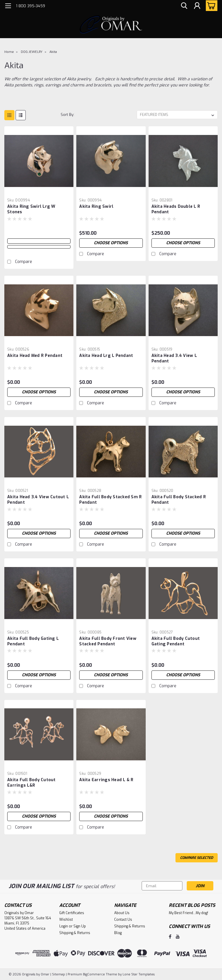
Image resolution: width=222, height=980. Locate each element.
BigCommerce (94, 974)
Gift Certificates (72, 913)
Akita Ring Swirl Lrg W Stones (31, 209)
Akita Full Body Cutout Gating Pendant (176, 641)
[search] (184, 6)
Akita (53, 52)
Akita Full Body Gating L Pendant (33, 641)
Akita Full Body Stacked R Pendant (179, 500)
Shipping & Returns (75, 933)
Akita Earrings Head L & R (106, 780)
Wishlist (66, 920)
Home (9, 52)
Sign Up (80, 926)
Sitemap (59, 974)
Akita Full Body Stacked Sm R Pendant (110, 500)
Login (64, 926)
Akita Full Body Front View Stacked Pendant (108, 641)
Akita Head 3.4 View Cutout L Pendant (38, 500)
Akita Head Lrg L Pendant (106, 356)
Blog (118, 933)
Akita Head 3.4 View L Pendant (174, 358)
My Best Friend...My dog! (188, 913)
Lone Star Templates (139, 974)
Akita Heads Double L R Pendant (176, 209)
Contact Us (123, 920)
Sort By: (67, 115)
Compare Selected (197, 858)
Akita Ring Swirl (96, 206)
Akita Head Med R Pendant (35, 356)
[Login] (197, 6)
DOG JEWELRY (32, 52)
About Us (122, 913)
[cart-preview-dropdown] (210, 6)
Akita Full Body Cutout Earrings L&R (32, 783)
